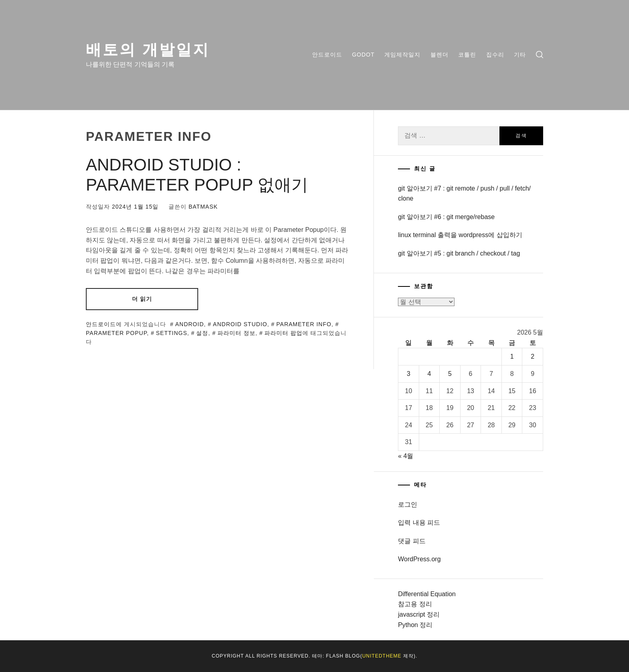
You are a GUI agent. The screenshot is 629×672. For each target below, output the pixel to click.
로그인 (408, 505)
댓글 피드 (412, 541)
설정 (202, 333)
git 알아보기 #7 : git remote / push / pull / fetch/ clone (464, 194)
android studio (240, 324)
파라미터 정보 (236, 333)
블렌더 (439, 55)
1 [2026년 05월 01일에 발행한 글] (512, 356)
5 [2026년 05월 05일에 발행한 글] (450, 374)
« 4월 (406, 456)
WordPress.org (419, 559)
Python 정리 (415, 625)
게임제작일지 (402, 55)
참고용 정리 (415, 604)
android (190, 324)
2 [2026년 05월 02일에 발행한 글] (533, 356)
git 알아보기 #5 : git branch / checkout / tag (459, 253)
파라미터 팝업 (283, 333)
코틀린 (467, 55)
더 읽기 (142, 299)
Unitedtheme (382, 656)
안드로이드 (327, 55)
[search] (540, 55)
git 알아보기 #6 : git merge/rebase (446, 217)
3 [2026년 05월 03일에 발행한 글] (409, 374)
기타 (520, 55)
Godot (363, 55)
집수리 (495, 55)
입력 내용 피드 (419, 523)
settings (172, 333)
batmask (203, 207)
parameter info (304, 324)
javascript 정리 (419, 614)
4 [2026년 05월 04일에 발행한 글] (429, 374)
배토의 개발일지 (148, 50)
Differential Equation (427, 594)
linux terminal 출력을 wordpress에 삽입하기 (460, 235)
